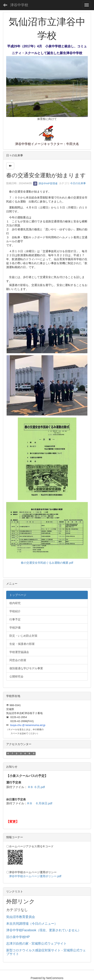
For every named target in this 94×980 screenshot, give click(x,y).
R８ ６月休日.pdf (40, 803)
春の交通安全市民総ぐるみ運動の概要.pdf (47, 563)
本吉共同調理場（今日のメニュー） (32, 924)
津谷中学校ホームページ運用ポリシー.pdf (35, 876)
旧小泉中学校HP (18, 937)
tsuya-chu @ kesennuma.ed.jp (28, 725)
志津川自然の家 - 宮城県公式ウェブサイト (36, 944)
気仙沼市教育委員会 (21, 917)
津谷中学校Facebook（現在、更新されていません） (44, 930)
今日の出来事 (78, 183)
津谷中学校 (19, 5)
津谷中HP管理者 (45, 183)
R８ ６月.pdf (36, 787)
